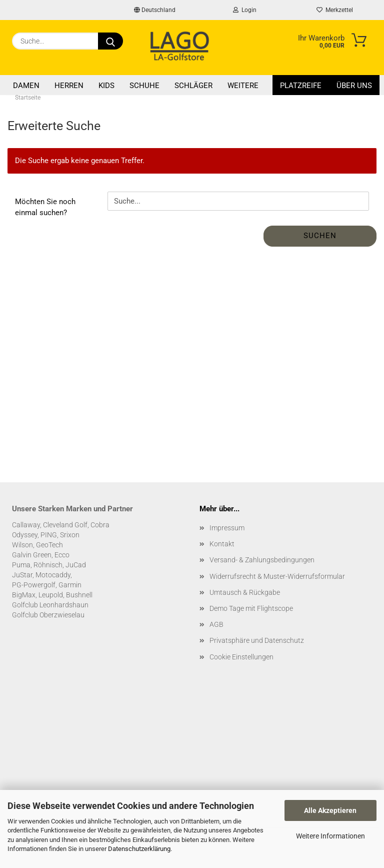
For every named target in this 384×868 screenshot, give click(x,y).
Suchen (320, 236)
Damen (26, 86)
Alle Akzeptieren (330, 810)
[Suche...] (110, 41)
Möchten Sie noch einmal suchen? (45, 207)
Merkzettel (335, 10)
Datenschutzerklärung (139, 849)
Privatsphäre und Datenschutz (257, 640)
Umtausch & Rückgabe (245, 592)
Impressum (227, 528)
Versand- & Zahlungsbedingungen (262, 560)
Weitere (243, 86)
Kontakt (222, 544)
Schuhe (144, 86)
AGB (216, 624)
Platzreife (301, 86)
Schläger (193, 86)
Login (245, 10)
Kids (106, 86)
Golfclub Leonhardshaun (50, 605)
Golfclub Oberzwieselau (48, 615)
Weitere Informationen (330, 836)
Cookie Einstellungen (241, 657)
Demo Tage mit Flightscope (251, 608)
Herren (69, 86)
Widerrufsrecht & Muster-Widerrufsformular (277, 576)
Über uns (354, 86)
